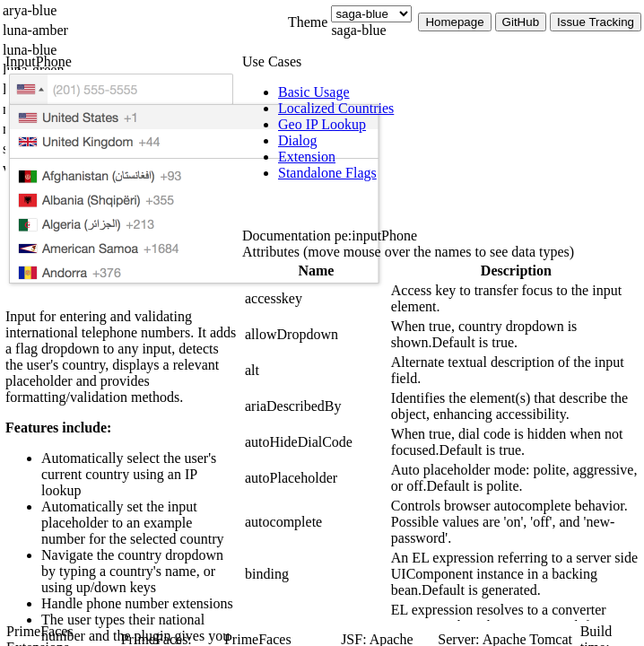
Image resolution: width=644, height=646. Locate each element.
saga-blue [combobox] (358, 30)
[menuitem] (461, 92)
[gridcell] (316, 299)
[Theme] (371, 14)
